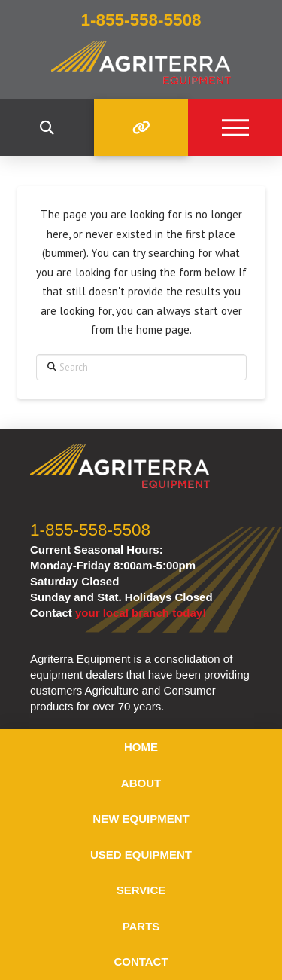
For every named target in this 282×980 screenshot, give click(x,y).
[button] (47, 128)
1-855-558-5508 (90, 530)
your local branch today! (141, 613)
